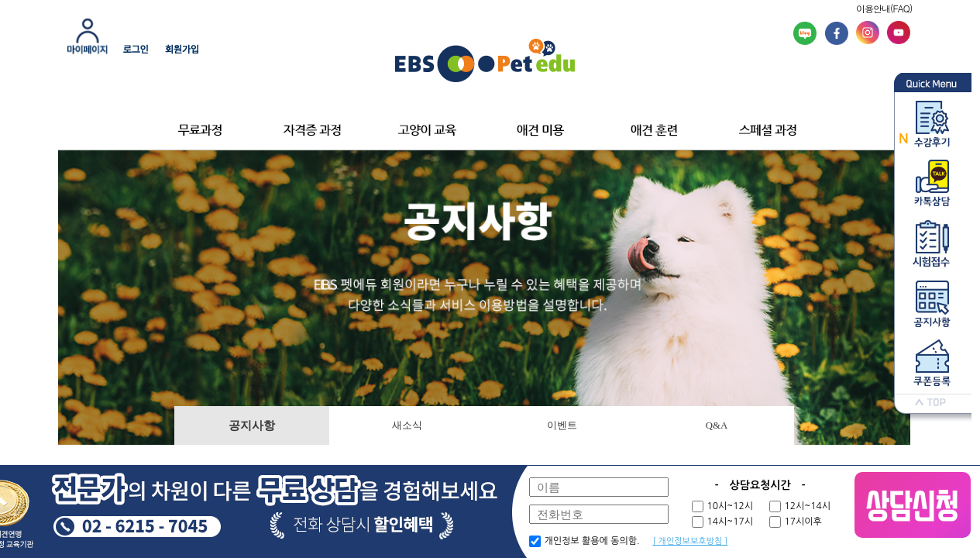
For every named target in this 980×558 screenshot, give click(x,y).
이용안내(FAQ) (884, 8)
